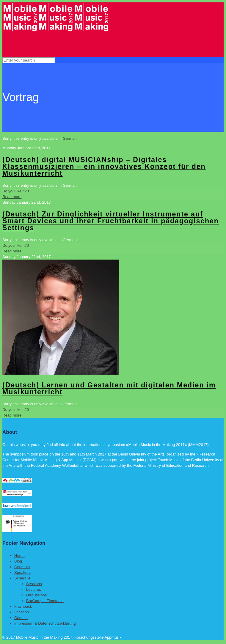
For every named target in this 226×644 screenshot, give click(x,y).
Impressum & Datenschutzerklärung (45, 623)
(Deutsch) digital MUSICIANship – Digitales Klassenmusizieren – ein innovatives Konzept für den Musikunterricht (104, 167)
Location (22, 612)
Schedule (22, 578)
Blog (18, 561)
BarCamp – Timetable (45, 601)
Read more (12, 197)
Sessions (34, 584)
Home (19, 556)
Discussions (36, 595)
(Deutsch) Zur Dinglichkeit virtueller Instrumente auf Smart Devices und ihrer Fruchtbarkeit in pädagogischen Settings (111, 221)
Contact (21, 618)
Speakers (22, 572)
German (70, 138)
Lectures (34, 589)
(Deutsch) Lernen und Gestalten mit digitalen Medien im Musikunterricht (109, 388)
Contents (22, 567)
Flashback (23, 606)
